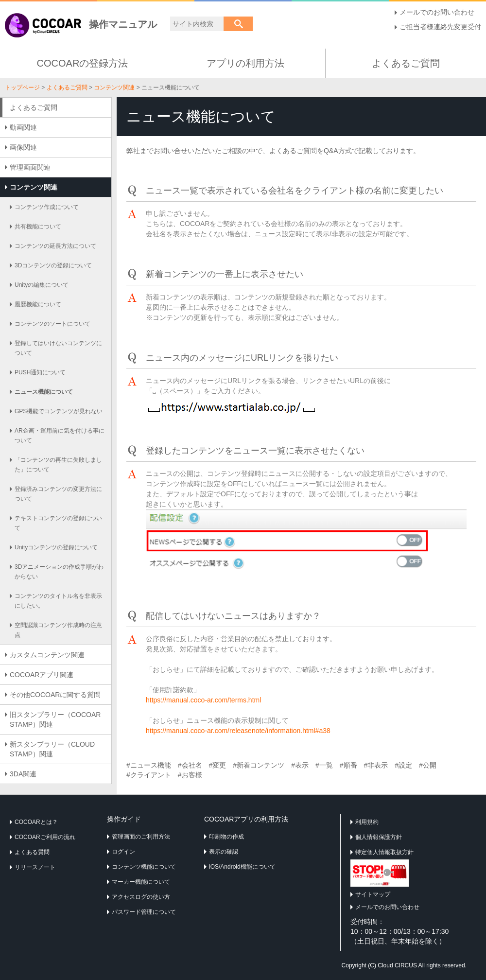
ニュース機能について (44, 392)
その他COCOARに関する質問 (55, 695)
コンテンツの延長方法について (55, 246)
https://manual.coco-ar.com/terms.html (203, 700)
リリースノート (35, 867)
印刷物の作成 (226, 837)
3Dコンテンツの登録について (53, 265)
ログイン (123, 852)
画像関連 (23, 147)
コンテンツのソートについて (52, 324)
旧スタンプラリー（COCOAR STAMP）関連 (59, 719)
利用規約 (367, 822)
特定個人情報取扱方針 (384, 852)
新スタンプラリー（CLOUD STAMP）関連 (52, 749)
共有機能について (38, 227)
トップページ (22, 87)
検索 (238, 24)
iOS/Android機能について (242, 867)
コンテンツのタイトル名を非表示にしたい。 (58, 601)
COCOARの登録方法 (83, 63)
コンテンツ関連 (114, 87)
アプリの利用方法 (245, 63)
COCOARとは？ (36, 822)
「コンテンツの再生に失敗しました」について (58, 465)
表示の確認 (224, 852)
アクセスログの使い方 (141, 897)
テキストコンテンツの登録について (58, 523)
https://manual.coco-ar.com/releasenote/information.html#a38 (238, 731)
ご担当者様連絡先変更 (434, 27)
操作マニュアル (81, 24)
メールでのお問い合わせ (437, 12)
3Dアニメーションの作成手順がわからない (59, 572)
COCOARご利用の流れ (45, 837)
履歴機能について (38, 304)
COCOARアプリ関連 (42, 675)
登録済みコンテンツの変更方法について (58, 494)
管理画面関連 (30, 167)
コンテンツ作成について (47, 207)
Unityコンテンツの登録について (56, 547)
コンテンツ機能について (144, 867)
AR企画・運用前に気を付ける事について (60, 436)
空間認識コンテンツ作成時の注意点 (58, 630)
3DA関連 (23, 774)
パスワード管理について (144, 912)
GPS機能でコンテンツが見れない (59, 411)
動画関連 (23, 127)
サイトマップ (373, 894)
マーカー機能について (141, 882)
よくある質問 (32, 852)
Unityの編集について (42, 285)
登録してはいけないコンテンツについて (58, 348)
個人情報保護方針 (379, 837)
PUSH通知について (40, 372)
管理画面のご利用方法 (141, 837)
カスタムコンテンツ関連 (47, 655)
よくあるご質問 (406, 63)
